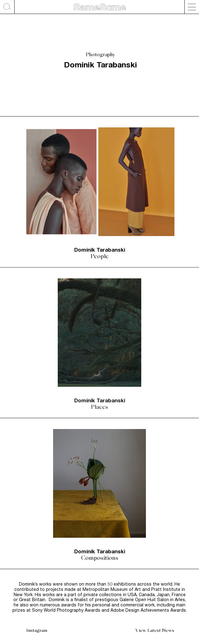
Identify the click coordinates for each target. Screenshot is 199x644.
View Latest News (155, 630)
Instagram (37, 630)
